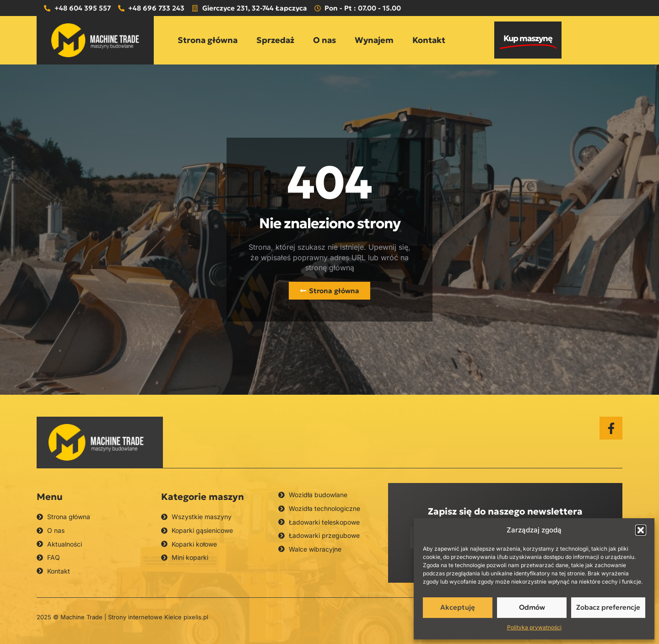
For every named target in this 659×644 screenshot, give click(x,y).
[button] (641, 530)
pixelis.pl (196, 617)
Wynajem (374, 40)
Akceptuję (458, 607)
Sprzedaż (275, 40)
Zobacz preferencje (608, 607)
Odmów (532, 607)
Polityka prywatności (534, 627)
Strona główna (208, 40)
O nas (324, 40)
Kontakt (429, 40)
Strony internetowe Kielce (145, 617)
